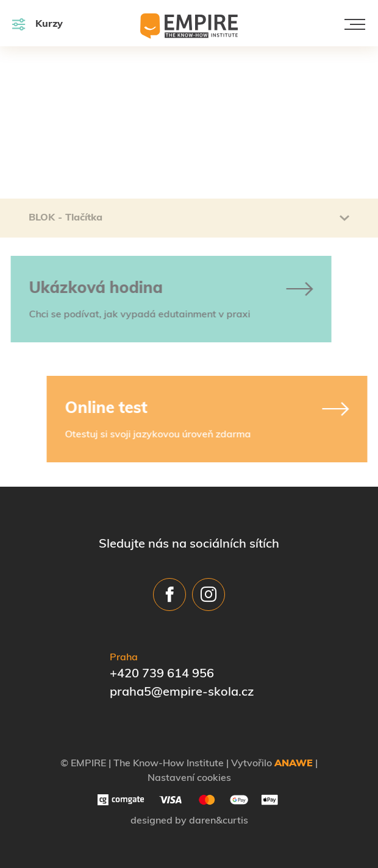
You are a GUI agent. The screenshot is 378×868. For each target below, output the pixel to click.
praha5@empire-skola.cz (182, 693)
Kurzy (37, 24)
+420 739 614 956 (162, 674)
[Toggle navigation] (355, 24)
